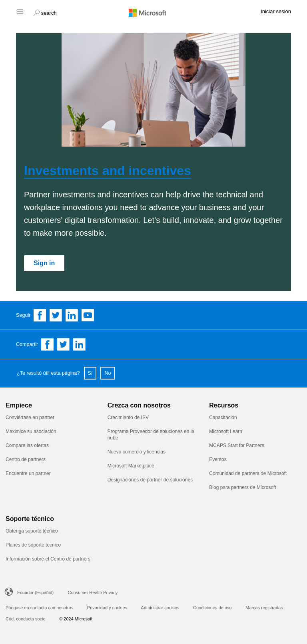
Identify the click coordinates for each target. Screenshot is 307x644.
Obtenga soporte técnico (32, 531)
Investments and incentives (108, 171)
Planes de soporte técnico (33, 545)
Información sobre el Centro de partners (48, 559)
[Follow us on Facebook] (40, 315)
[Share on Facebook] (48, 344)
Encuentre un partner (28, 473)
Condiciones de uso (212, 608)
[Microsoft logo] (153, 12)
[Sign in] (44, 263)
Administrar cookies (160, 608)
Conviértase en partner (30, 417)
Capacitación (223, 417)
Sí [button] (90, 373)
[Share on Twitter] (64, 344)
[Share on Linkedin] (80, 344)
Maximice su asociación (31, 431)
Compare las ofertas (27, 445)
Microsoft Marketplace (131, 466)
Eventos (218, 459)
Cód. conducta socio (26, 619)
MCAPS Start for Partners (237, 445)
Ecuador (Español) (35, 592)
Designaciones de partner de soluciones (150, 480)
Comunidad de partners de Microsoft (248, 473)
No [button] (108, 373)
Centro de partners (26, 459)
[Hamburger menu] (19, 11)
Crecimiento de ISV (128, 417)
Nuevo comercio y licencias (137, 452)
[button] (45, 12)
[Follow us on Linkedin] (72, 315)
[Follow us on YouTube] (88, 315)
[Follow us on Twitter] (56, 315)
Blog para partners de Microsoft (242, 487)
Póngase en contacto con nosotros (39, 608)
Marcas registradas (264, 608)
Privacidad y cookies (107, 608)
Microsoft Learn (226, 431)
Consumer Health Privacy (93, 592)
